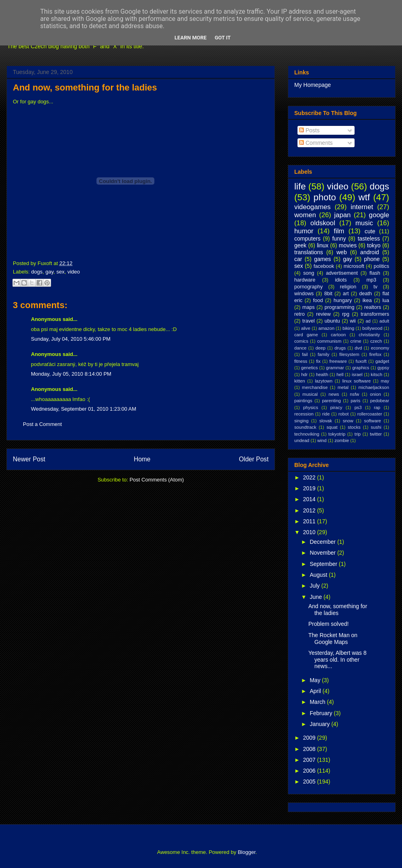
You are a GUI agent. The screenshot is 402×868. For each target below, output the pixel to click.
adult (384, 321)
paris (355, 401)
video (74, 272)
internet (362, 207)
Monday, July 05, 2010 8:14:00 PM (71, 374)
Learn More (191, 38)
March (318, 702)
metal (343, 387)
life (300, 186)
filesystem (349, 354)
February (322, 713)
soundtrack (305, 427)
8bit (328, 294)
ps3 (358, 407)
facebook (324, 266)
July (315, 586)
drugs (340, 348)
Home (142, 459)
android (370, 252)
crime (356, 341)
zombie (342, 440)
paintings (303, 401)
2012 (310, 510)
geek (300, 245)
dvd (358, 348)
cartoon (338, 335)
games (322, 259)
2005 (310, 782)
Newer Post (29, 459)
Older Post (254, 459)
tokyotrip (337, 434)
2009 (310, 738)
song (309, 273)
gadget (382, 361)
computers (307, 239)
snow (348, 421)
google (379, 215)
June (316, 597)
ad (368, 321)
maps (309, 307)
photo (325, 197)
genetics (310, 368)
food (318, 300)
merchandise (315, 387)
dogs (37, 272)
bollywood (372, 328)
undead (302, 440)
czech (376, 341)
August (319, 575)
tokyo (374, 245)
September (324, 564)
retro (299, 314)
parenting (331, 401)
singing (301, 421)
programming (339, 307)
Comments (316, 143)
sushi (376, 427)
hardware (305, 280)
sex (60, 272)
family (323, 354)
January (320, 724)
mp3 (371, 280)
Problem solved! (328, 624)
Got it (223, 38)
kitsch (376, 374)
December (323, 542)
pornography (309, 287)
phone (372, 259)
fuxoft (361, 361)
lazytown (324, 381)
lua (386, 300)
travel (309, 321)
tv (375, 287)
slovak (326, 421)
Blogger (246, 852)
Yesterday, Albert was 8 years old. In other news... (337, 660)
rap (377, 407)
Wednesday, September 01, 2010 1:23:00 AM (84, 409)
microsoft (354, 266)
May (316, 680)
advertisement (342, 273)
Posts (309, 130)
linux (323, 245)
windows (304, 294)
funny (339, 239)
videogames (313, 207)
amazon (326, 328)
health (322, 374)
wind (322, 440)
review (323, 314)
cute (370, 231)
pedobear (380, 401)
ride (326, 414)
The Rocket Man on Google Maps (333, 639)
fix (318, 361)
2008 (310, 749)
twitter (376, 434)
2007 (310, 760)
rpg (346, 314)
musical (310, 394)
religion (348, 287)
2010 (310, 532)
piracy (336, 407)
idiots (341, 280)
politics (382, 266)
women (305, 215)
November (323, 553)
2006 (310, 771)
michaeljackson (374, 387)
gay (49, 272)
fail (305, 354)
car (298, 259)
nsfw (354, 394)
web (342, 252)
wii (353, 321)
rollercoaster (370, 414)
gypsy (383, 368)
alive (306, 328)
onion (375, 394)
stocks (354, 427)
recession (304, 414)
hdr (304, 374)
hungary (343, 300)
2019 (310, 488)
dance (300, 348)
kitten (300, 381)
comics (301, 341)
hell (340, 374)
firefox (375, 354)
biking (348, 328)
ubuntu (332, 321)
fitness (301, 361)
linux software (357, 381)
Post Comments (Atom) (157, 480)
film (339, 231)
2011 (310, 521)
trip (358, 434)
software (373, 421)
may (385, 381)
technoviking (307, 434)
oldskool (323, 223)
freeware (338, 361)
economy (380, 348)
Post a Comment (42, 424)
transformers (375, 314)
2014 (310, 499)
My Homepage (313, 85)
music (364, 223)
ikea (367, 300)
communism (329, 341)
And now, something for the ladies (85, 87)
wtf (364, 197)
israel (357, 374)
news (334, 394)
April (316, 691)
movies (348, 245)
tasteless (369, 239)
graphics (361, 368)
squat (332, 427)
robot (344, 414)
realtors (373, 307)
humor (304, 231)
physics (311, 407)
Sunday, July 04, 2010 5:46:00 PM (71, 339)
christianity (369, 335)
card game (306, 335)
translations (309, 252)
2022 (310, 477)
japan (342, 215)
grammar (335, 368)
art (346, 294)
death (366, 294)
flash (375, 273)
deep (321, 348)
